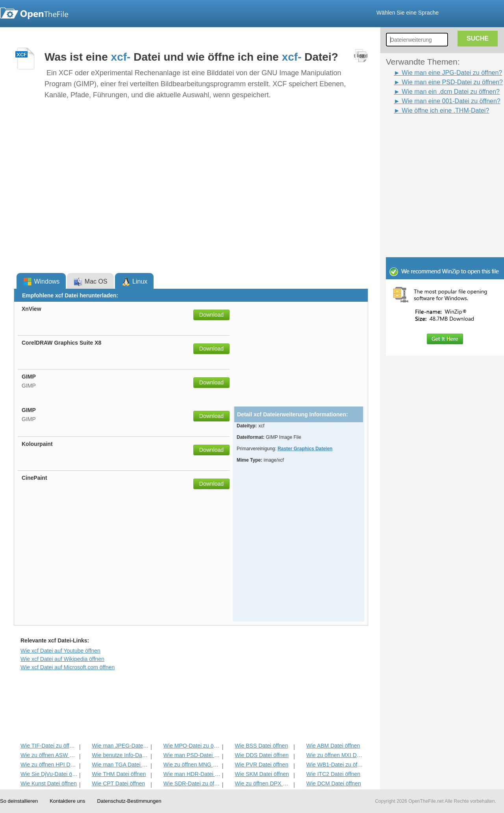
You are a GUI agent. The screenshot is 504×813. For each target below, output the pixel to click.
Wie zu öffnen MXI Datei (335, 755)
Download (211, 315)
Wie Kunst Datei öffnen (49, 783)
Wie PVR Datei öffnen (261, 765)
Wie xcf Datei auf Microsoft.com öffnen (68, 667)
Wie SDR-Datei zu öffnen (192, 783)
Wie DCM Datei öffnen (334, 783)
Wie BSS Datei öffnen (261, 746)
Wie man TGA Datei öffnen (120, 765)
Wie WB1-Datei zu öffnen (335, 765)
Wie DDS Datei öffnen (262, 755)
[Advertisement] (433, 133)
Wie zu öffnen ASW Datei (49, 755)
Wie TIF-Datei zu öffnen (49, 746)
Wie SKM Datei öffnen (262, 774)
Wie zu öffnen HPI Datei (49, 765)
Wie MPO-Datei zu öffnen (192, 746)
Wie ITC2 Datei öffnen (333, 774)
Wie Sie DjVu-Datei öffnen (49, 774)
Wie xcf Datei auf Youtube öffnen (60, 651)
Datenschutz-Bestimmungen (129, 801)
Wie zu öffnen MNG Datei (192, 765)
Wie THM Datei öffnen (119, 774)
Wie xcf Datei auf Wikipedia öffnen (62, 659)
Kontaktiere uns (67, 801)
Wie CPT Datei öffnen (118, 783)
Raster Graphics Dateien (305, 449)
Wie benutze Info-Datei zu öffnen (120, 755)
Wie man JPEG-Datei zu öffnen (120, 746)
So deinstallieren (19, 801)
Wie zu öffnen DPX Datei (263, 783)
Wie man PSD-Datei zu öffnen (192, 755)
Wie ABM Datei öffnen (333, 746)
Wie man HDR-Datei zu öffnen (192, 774)
